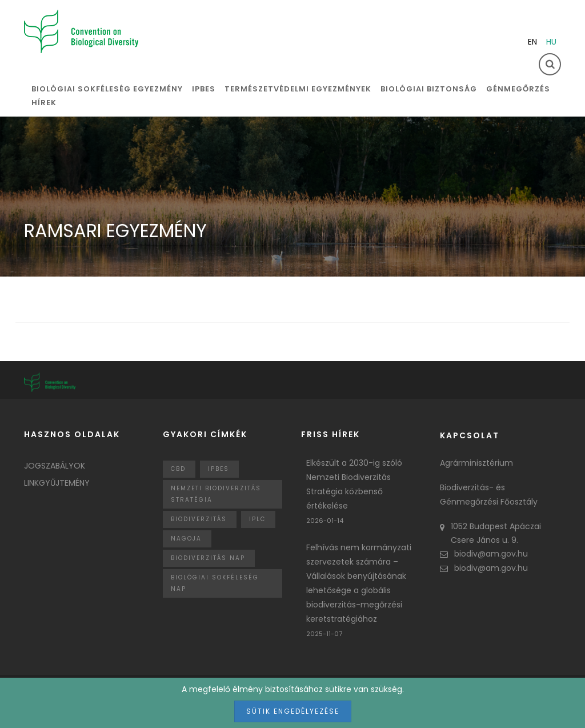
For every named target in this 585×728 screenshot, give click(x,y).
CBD (178, 469)
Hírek (44, 103)
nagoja (186, 539)
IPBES (204, 89)
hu (551, 42)
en (532, 42)
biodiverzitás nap (208, 558)
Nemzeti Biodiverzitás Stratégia (216, 494)
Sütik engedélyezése (293, 711)
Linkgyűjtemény (57, 483)
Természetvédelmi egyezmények (298, 89)
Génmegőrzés (518, 89)
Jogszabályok (55, 466)
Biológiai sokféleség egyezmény (107, 89)
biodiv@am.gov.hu (484, 554)
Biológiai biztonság (429, 89)
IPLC (257, 519)
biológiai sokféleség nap (215, 583)
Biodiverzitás (199, 519)
